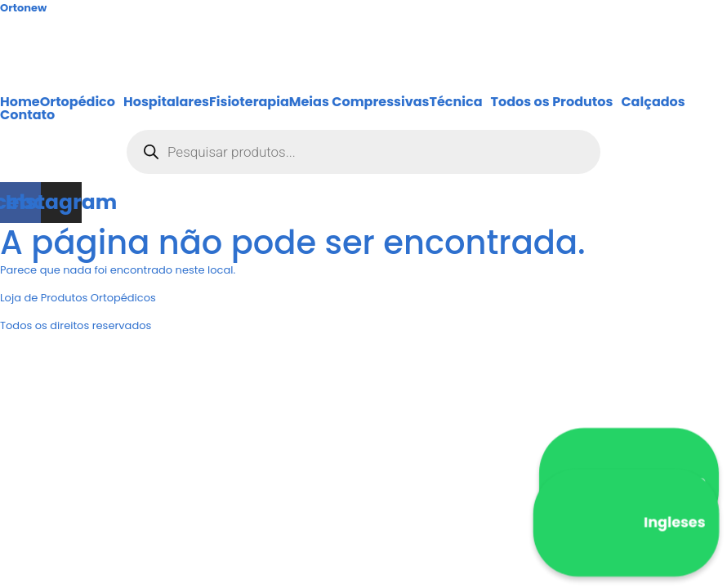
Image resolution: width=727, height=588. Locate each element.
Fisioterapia (249, 102)
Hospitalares (166, 102)
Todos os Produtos (552, 102)
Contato (27, 115)
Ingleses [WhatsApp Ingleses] (627, 523)
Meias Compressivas (359, 102)
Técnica (456, 102)
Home (20, 102)
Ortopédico (78, 102)
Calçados (653, 102)
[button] (82, 102)
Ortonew (23, 8)
